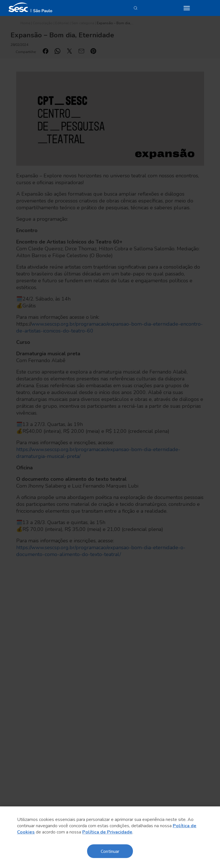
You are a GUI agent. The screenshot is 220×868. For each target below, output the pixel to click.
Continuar (110, 851)
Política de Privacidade (107, 832)
